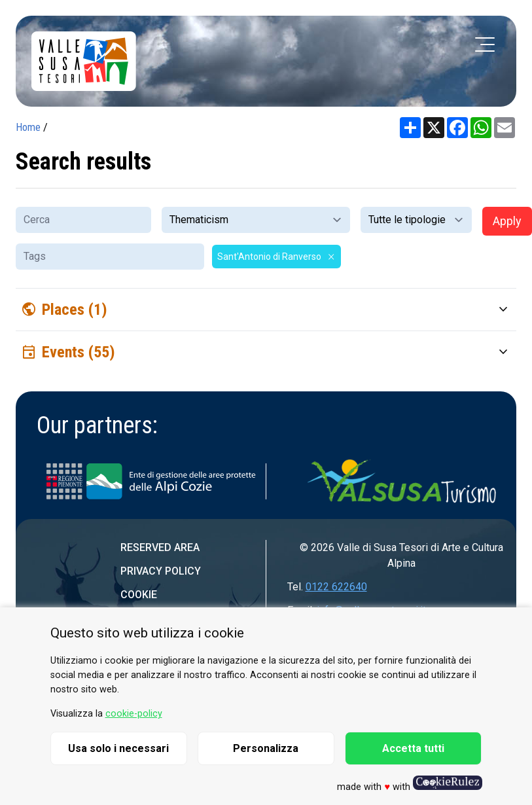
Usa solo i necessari (118, 748)
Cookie (139, 595)
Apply (507, 221)
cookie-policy (134, 714)
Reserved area (160, 547)
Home (28, 127)
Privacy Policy (161, 571)
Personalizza (266, 748)
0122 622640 (336, 587)
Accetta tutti (413, 748)
